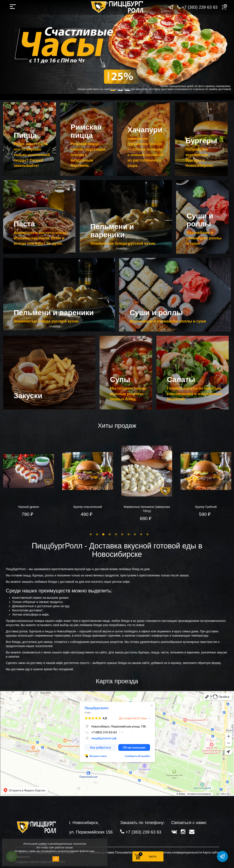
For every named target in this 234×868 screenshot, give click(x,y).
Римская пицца (86, 131)
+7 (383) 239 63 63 (197, 7)
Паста (24, 224)
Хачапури (145, 130)
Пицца (25, 135)
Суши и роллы (200, 220)
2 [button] (97, 534)
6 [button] (122, 534)
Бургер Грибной (206, 507)
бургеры (38, 575)
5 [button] (116, 534)
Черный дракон (29, 507)
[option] (88, 482)
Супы (120, 379)
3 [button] (103, 534)
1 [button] (91, 534)
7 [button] (129, 534)
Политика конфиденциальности (180, 852)
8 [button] (135, 534)
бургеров (36, 631)
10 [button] (148, 534)
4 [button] (110, 534)
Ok (56, 859)
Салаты (181, 379)
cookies (43, 844)
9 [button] (141, 534)
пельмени (64, 575)
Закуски (28, 396)
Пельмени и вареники (112, 231)
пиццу (27, 575)
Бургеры (201, 141)
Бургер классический (88, 507)
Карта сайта (211, 852)
